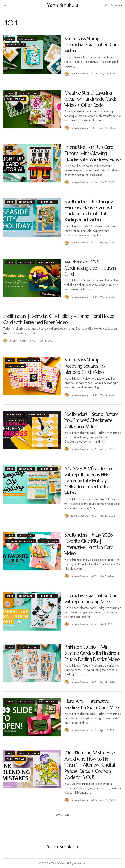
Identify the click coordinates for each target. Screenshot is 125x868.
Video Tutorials (15, 45)
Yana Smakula (63, 5)
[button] (5, 5)
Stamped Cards (27, 39)
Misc (9, 148)
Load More (62, 815)
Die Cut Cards (26, 202)
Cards (10, 39)
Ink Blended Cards (29, 93)
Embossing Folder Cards (20, 541)
